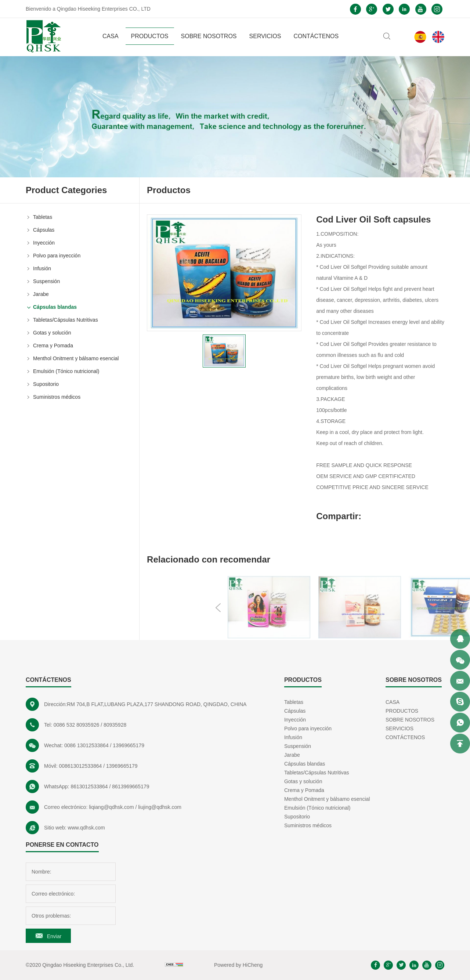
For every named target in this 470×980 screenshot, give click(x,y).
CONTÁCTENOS (316, 36)
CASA (111, 36)
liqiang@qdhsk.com (111, 807)
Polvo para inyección (57, 256)
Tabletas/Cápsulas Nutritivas (66, 320)
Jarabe (41, 294)
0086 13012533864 (86, 745)
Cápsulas (44, 230)
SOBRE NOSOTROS (209, 36)
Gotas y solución (52, 333)
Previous (319, 608)
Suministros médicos (57, 397)
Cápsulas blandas (55, 307)
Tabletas (43, 217)
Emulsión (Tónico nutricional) (66, 371)
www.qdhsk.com (86, 828)
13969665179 (129, 745)
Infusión (42, 268)
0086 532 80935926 (77, 725)
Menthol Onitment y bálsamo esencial (76, 358)
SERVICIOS (265, 36)
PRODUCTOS (150, 36)
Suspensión (46, 281)
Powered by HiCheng (238, 965)
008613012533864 (80, 766)
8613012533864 (89, 786)
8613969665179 (131, 786)
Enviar (54, 936)
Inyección (44, 243)
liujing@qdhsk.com (160, 807)
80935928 (115, 725)
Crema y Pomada (53, 346)
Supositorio (46, 384)
